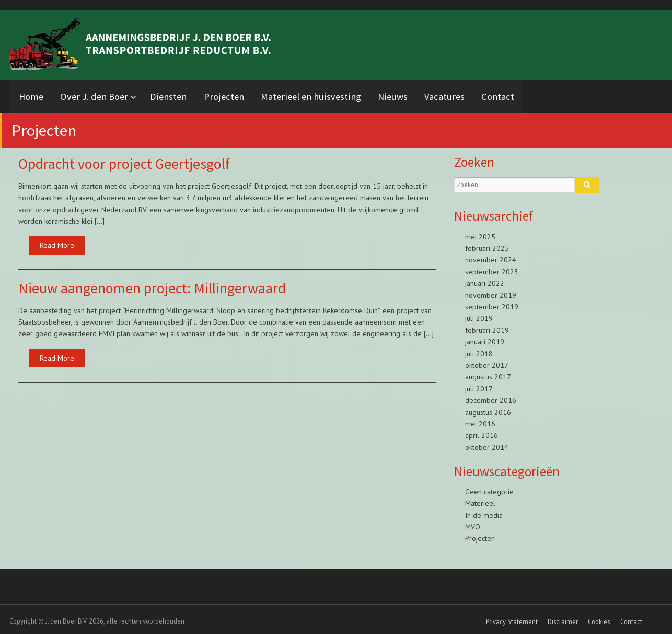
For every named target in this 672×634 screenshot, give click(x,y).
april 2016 (482, 432)
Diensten (180, 94)
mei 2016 (480, 420)
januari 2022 (485, 280)
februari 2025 (487, 245)
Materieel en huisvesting (331, 94)
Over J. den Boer (99, 94)
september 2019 (492, 303)
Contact (530, 94)
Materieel (480, 500)
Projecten (240, 94)
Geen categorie (489, 488)
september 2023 (492, 268)
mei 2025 (480, 233)
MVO (473, 523)
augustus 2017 (488, 373)
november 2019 (491, 291)
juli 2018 (479, 350)
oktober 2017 (487, 361)
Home (32, 94)
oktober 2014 (487, 443)
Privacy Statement (512, 618)
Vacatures (473, 94)
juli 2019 (479, 315)
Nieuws (417, 94)
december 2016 (491, 397)
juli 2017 (479, 385)
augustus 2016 (488, 408)
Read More (57, 241)
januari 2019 (485, 338)
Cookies (599, 618)
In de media (484, 511)
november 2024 (491, 256)
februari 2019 (487, 326)
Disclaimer (563, 618)
